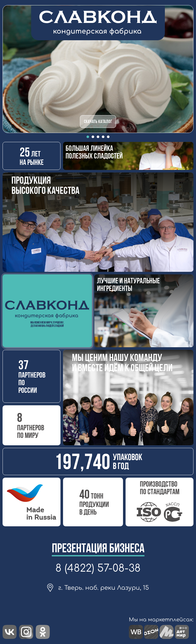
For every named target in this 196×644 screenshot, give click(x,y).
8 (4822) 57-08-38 (98, 568)
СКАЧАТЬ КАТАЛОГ (98, 121)
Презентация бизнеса (98, 548)
